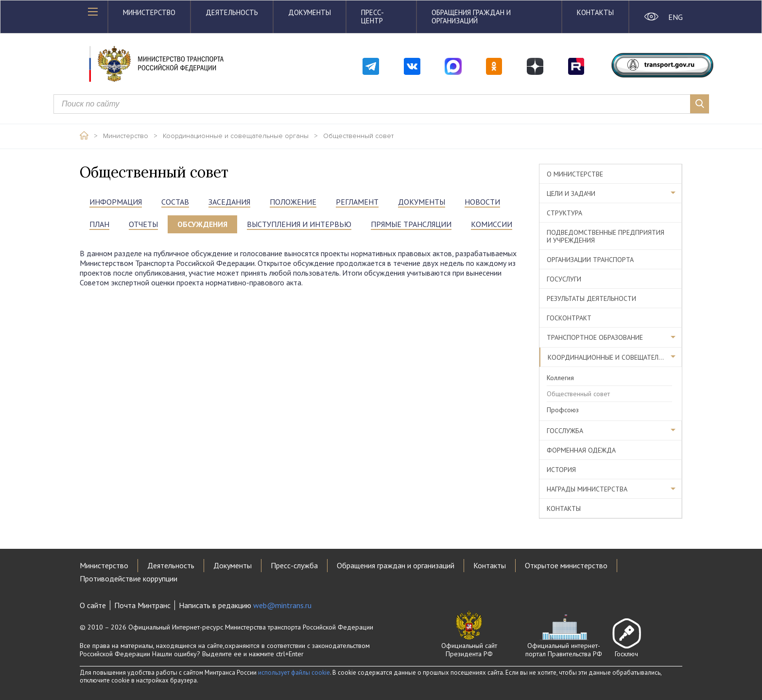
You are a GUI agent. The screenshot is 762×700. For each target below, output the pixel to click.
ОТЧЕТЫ (143, 224)
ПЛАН (99, 224)
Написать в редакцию (245, 605)
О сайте (93, 605)
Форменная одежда (581, 450)
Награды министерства (587, 489)
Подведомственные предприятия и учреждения (606, 236)
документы (422, 202)
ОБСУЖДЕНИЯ (202, 224)
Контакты (595, 12)
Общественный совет (358, 136)
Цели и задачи (571, 193)
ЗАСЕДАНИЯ (229, 202)
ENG (675, 17)
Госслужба (565, 431)
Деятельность (232, 12)
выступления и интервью (299, 224)
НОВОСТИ (482, 202)
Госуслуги (564, 279)
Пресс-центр (372, 17)
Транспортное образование (595, 337)
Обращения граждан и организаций (471, 17)
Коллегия (560, 378)
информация (116, 202)
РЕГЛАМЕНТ (357, 202)
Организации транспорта (590, 260)
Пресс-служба (294, 565)
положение (293, 202)
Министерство (149, 12)
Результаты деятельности (591, 298)
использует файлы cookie (294, 673)
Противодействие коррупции (129, 578)
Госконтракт (569, 318)
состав (175, 202)
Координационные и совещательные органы (236, 136)
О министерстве (575, 174)
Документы (310, 12)
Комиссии (492, 224)
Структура (564, 213)
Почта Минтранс (142, 605)
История (561, 470)
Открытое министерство (566, 565)
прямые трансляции (411, 224)
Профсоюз (563, 410)
